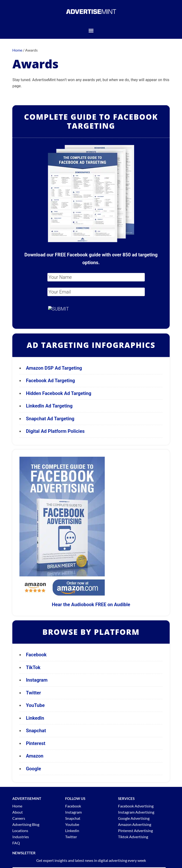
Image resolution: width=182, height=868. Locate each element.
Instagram (37, 680)
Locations (20, 831)
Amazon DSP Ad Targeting (54, 368)
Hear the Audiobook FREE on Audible (91, 605)
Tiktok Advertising (133, 837)
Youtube (72, 824)
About (18, 812)
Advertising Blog (26, 824)
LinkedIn (35, 718)
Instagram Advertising (136, 812)
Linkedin (72, 831)
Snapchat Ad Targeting (50, 419)
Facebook (36, 655)
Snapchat (36, 731)
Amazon (35, 756)
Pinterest (36, 743)
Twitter (33, 693)
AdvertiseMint (91, 11)
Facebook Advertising (136, 806)
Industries (21, 837)
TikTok (33, 667)
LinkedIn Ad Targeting (49, 406)
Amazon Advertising (135, 824)
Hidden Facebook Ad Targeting (59, 393)
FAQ (16, 843)
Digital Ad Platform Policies (55, 431)
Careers (19, 818)
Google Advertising (134, 818)
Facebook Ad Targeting (51, 381)
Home (17, 806)
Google (33, 769)
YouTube (35, 705)
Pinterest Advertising (135, 831)
